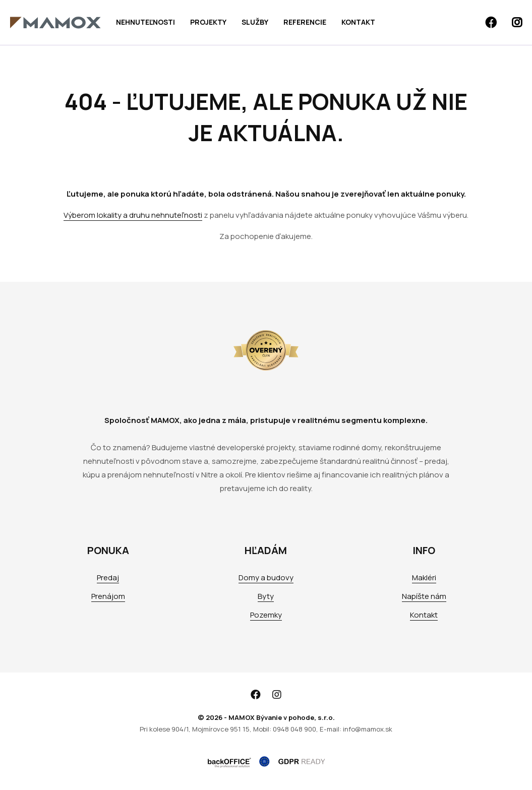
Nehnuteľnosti (145, 22)
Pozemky (266, 615)
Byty (266, 596)
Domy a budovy (266, 578)
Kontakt (358, 22)
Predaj (108, 578)
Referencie (305, 22)
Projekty (208, 22)
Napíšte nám (424, 596)
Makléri (424, 578)
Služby (255, 22)
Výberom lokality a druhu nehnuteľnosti (133, 215)
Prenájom (108, 596)
